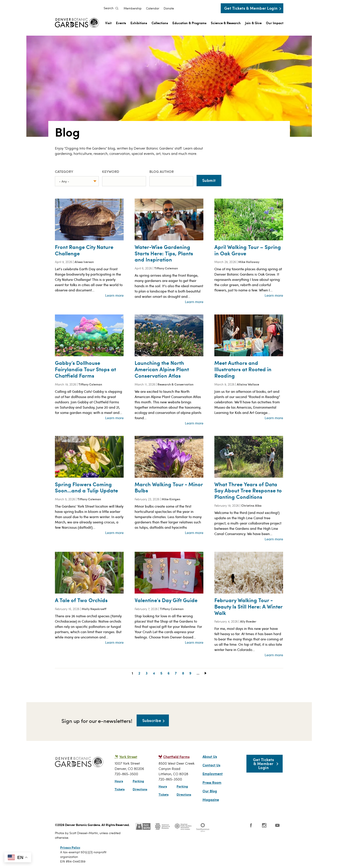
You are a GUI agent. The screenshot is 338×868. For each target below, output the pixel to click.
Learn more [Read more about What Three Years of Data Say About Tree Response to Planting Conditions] (274, 539)
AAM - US (162, 826)
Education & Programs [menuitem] (189, 23)
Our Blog (210, 791)
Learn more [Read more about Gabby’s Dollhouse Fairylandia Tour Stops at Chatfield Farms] (114, 418)
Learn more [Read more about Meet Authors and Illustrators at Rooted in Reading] (274, 418)
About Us (210, 757)
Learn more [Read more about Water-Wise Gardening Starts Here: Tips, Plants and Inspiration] (194, 302)
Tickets (120, 789)
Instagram (264, 825)
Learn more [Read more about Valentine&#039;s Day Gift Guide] (194, 642)
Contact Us (211, 765)
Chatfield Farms (176, 757)
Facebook (251, 825)
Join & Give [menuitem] (253, 23)
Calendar (153, 8)
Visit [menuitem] (108, 23)
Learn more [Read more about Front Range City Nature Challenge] (114, 295)
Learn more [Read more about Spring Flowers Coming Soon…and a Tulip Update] (114, 533)
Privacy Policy (70, 847)
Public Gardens (183, 826)
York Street (128, 757)
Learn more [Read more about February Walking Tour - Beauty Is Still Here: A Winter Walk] (274, 655)
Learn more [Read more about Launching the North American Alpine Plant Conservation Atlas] (194, 423)
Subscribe (152, 720)
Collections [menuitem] (160, 23)
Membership (133, 8)
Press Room (212, 782)
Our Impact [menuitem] (275, 23)
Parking (138, 781)
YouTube (277, 825)
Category (64, 171)
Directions (140, 789)
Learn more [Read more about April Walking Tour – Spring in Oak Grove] (274, 295)
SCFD (143, 826)
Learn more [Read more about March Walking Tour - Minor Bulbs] (194, 533)
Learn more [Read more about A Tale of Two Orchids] (114, 642)
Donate (169, 8)
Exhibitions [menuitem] (139, 23)
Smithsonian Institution (203, 828)
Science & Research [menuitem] (226, 23)
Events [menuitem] (121, 23)
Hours (119, 781)
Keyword (111, 171)
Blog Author (162, 171)
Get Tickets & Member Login (251, 8)
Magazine (211, 800)
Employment (213, 774)
